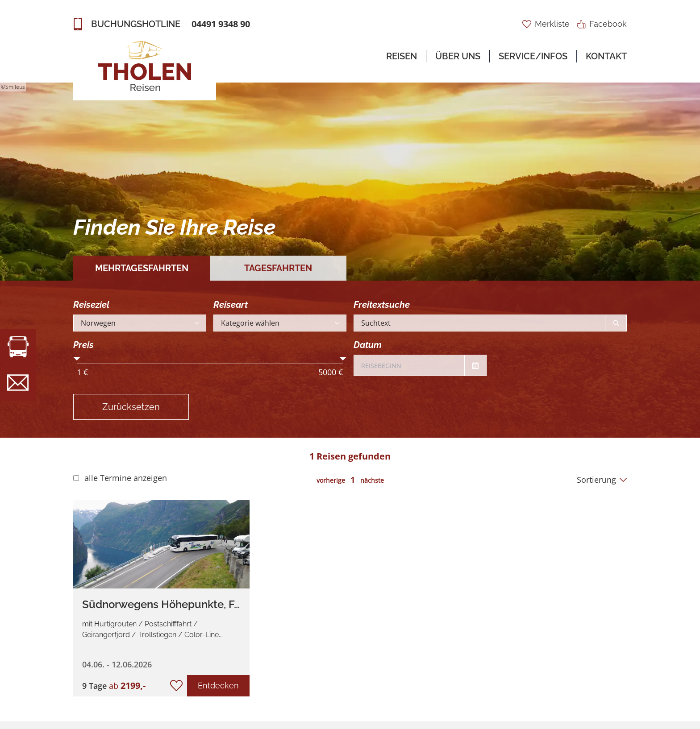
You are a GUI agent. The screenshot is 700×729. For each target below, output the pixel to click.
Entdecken (218, 686)
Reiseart (231, 305)
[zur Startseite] (145, 67)
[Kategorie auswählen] (280, 323)
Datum (368, 345)
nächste (372, 480)
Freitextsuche (382, 305)
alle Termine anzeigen (126, 478)
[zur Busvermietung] (18, 347)
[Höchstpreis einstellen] (343, 360)
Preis (83, 345)
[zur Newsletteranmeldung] (18, 383)
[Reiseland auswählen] (140, 323)
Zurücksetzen (131, 407)
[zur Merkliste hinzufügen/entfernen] (176, 686)
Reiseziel (91, 305)
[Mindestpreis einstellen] (77, 360)
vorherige (331, 480)
